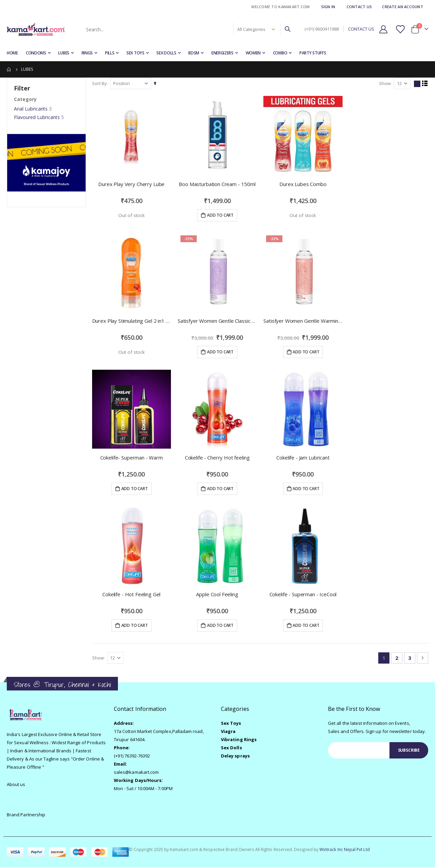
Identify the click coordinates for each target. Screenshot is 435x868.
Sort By (100, 83)
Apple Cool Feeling (218, 595)
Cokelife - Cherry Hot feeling (218, 458)
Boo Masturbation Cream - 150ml (218, 184)
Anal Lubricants (31, 109)
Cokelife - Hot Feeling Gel (132, 595)
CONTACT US (361, 29)
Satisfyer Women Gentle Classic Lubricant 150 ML (218, 321)
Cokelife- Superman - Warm (132, 458)
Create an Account (403, 7)
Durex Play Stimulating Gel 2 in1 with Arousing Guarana (132, 321)
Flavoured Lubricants (37, 117)
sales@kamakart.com (136, 773)
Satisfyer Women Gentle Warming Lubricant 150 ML (303, 321)
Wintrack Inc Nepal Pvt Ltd (345, 850)
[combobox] (188, 29)
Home (9, 69)
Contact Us (359, 7)
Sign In (328, 7)
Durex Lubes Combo (303, 184)
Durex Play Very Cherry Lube (132, 184)
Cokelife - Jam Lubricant (303, 458)
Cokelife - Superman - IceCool (303, 595)
